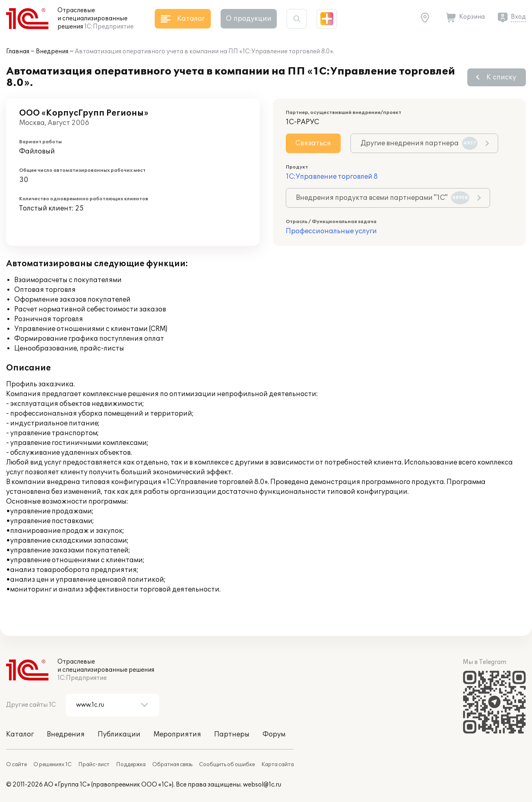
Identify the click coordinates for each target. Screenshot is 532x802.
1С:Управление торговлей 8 (332, 177)
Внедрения (52, 51)
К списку (501, 77)
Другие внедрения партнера (419, 143)
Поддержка (131, 765)
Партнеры (232, 734)
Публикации (119, 734)
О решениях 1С (53, 765)
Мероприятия (177, 734)
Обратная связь (172, 765)
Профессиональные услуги (331, 231)
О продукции (249, 19)
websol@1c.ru (262, 785)
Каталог (20, 734)
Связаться (313, 143)
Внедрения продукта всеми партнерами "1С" (383, 198)
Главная (18, 51)
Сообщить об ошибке (227, 765)
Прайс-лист (94, 765)
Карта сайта (278, 765)
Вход (518, 17)
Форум (274, 734)
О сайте (16, 765)
